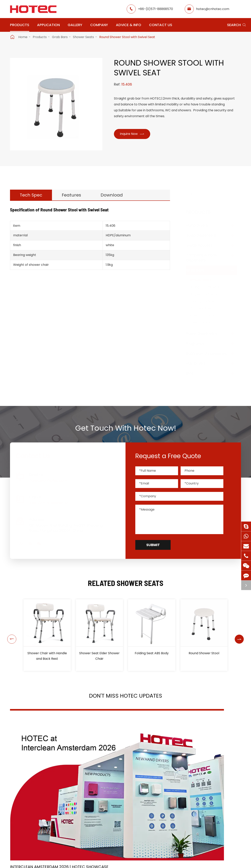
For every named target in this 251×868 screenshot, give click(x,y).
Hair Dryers (200, 363)
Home (23, 37)
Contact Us (161, 25)
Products (20, 25)
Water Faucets (203, 245)
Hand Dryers (201, 225)
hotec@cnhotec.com (213, 9)
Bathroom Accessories (210, 353)
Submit (153, 545)
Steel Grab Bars (206, 315)
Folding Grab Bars (208, 301)
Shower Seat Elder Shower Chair (99, 656)
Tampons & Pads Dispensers (205, 258)
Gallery (75, 25)
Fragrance (199, 343)
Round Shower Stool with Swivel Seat (127, 37)
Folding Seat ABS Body (152, 653)
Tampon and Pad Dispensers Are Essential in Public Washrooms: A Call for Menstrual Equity (204, 773)
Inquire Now (133, 134)
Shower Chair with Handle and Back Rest (47, 656)
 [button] (10, 635)
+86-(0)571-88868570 (156, 9)
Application (48, 25)
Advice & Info (129, 25)
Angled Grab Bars (208, 294)
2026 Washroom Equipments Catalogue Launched (119, 773)
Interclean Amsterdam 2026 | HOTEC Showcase (40, 773)
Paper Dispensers (206, 333)
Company (99, 25)
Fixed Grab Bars (206, 322)
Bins (194, 373)
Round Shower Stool (204, 653)
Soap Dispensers (205, 235)
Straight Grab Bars (209, 287)
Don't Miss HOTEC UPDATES (125, 697)
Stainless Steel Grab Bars (213, 308)
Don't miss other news (124, 811)
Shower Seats (83, 37)
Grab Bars (60, 37)
